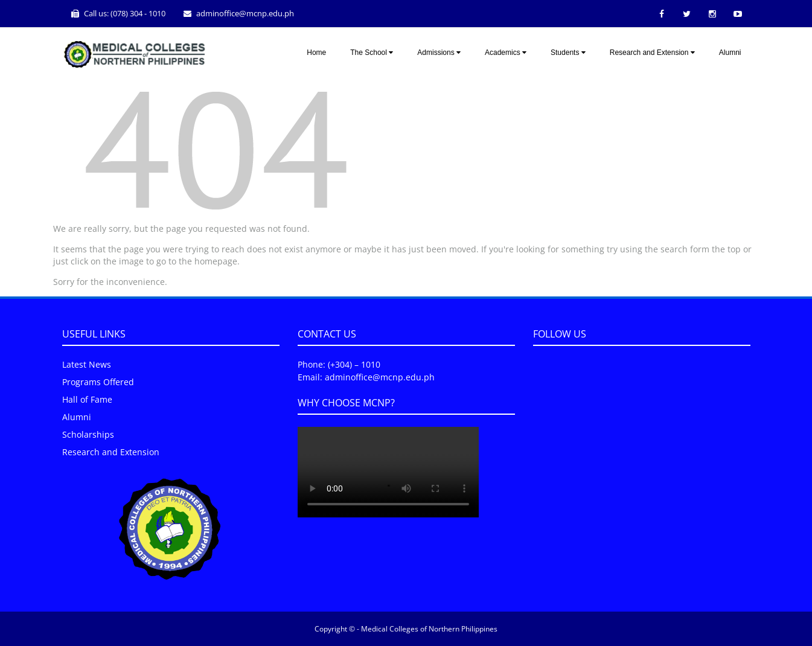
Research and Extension (652, 53)
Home (316, 53)
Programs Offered (98, 382)
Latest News (87, 364)
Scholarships (88, 434)
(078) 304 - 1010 (138, 13)
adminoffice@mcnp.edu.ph (245, 13)
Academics (506, 53)
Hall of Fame (87, 399)
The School (372, 53)
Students (568, 53)
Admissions (439, 53)
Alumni (730, 53)
